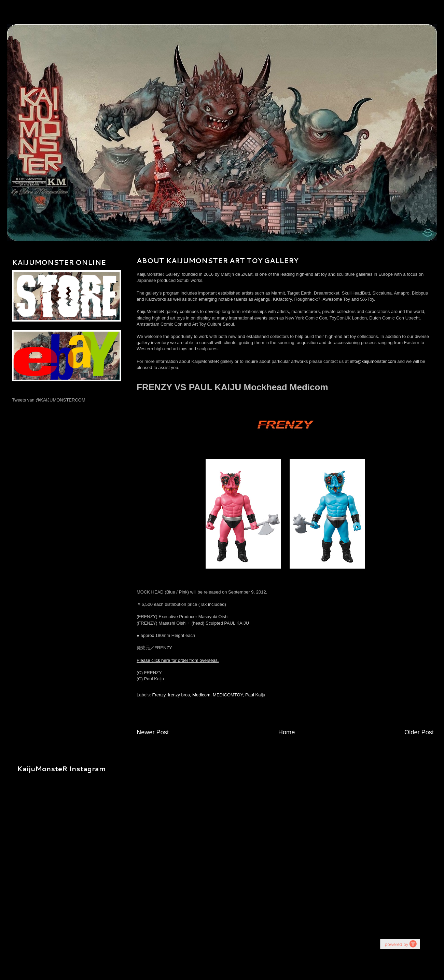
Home (287, 732)
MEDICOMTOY (228, 695)
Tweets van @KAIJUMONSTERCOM (49, 400)
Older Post (419, 732)
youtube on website (400, 944)
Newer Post (153, 732)
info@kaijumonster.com (373, 361)
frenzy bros (179, 695)
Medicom (201, 695)
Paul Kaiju (255, 695)
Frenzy (159, 695)
